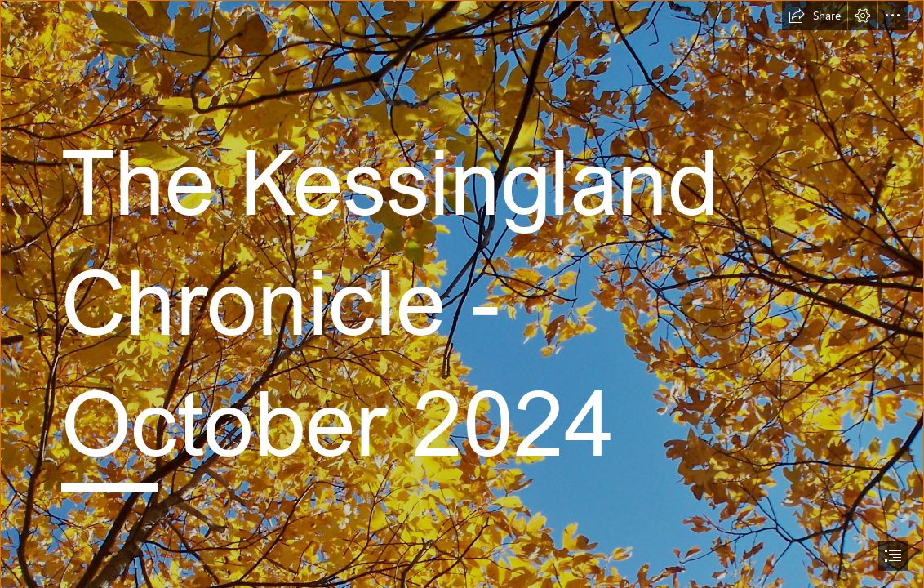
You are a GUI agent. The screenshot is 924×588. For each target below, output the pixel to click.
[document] (462, 294)
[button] (815, 16)
